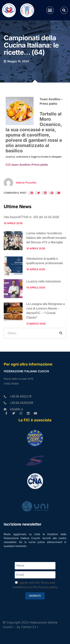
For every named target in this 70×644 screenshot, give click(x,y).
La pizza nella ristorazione (44, 281)
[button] (50, 10)
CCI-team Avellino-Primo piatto (27, 165)
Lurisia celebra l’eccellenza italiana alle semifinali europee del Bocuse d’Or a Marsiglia (46, 238)
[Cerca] (61, 333)
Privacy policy (48, 587)
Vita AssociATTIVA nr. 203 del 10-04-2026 (31, 217)
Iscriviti (35, 596)
